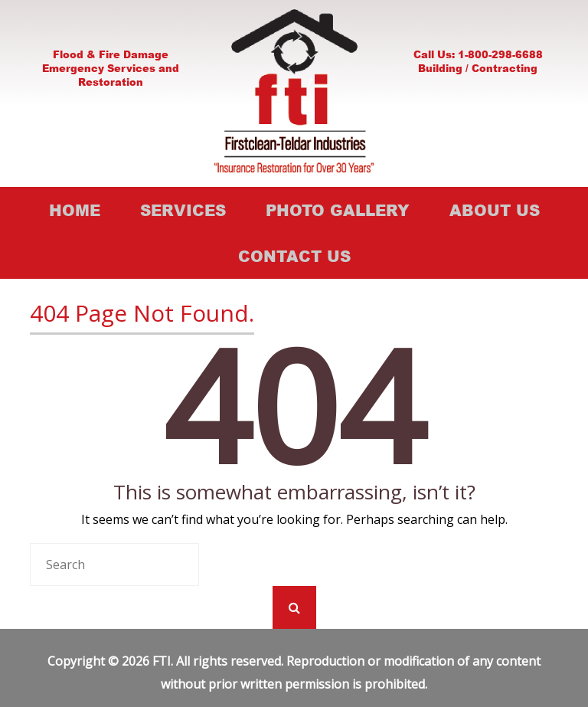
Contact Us (294, 256)
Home (75, 210)
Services (183, 210)
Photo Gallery (338, 210)
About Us (495, 210)
